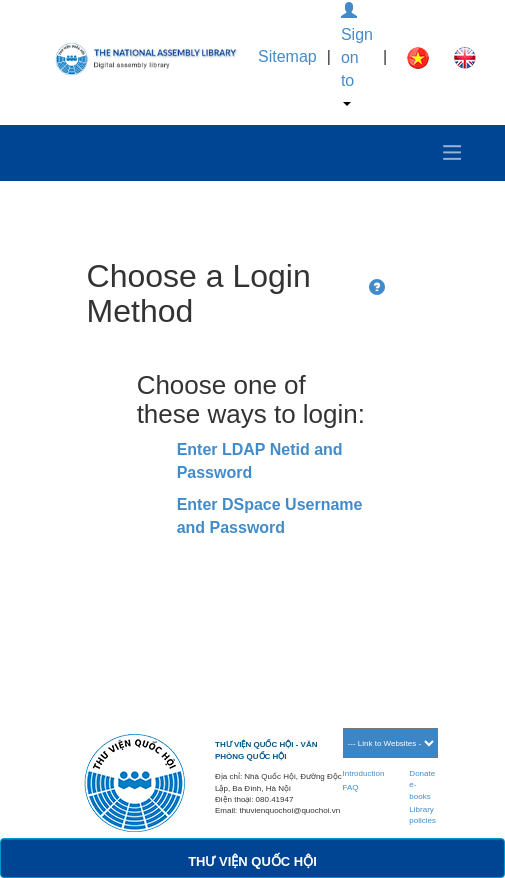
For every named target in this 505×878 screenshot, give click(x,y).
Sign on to (357, 54)
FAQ (351, 787)
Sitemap (287, 56)
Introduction (364, 773)
